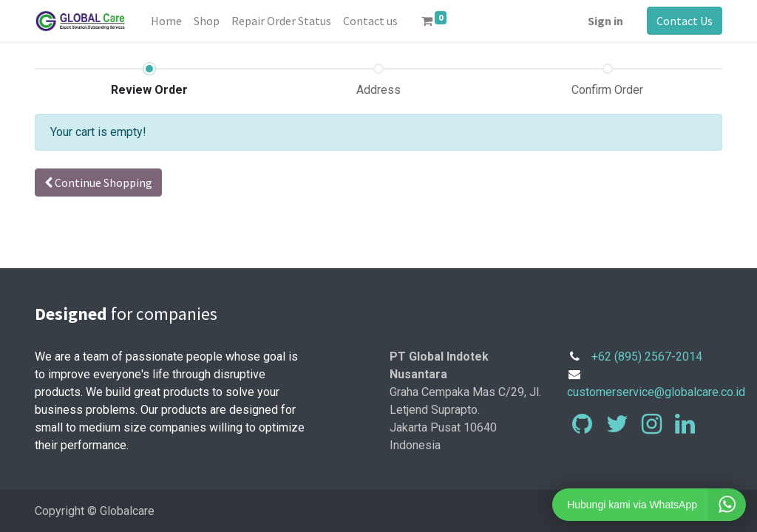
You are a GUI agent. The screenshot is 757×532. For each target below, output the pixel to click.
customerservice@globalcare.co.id (656, 392)
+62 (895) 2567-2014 (647, 357)
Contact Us (685, 21)
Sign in (605, 21)
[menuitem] (166, 21)
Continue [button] (98, 183)
